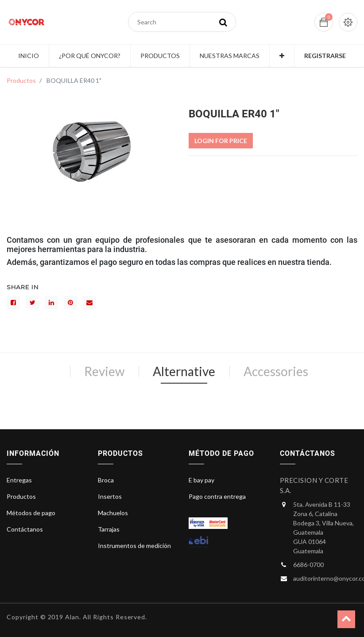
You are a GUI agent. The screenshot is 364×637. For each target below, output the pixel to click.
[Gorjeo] (32, 303)
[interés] (70, 303)
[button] (282, 56)
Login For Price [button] (221, 141)
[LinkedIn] (51, 303)
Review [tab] (104, 371)
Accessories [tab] (276, 371)
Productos (21, 80)
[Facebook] (13, 303)
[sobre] (89, 303)
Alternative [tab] (184, 371)
